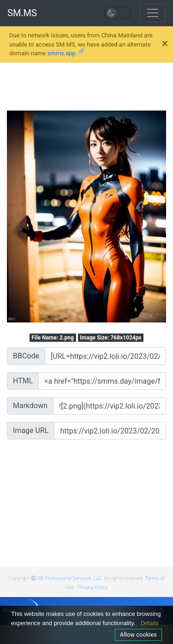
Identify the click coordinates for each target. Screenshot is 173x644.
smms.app (62, 53)
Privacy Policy (92, 588)
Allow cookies (138, 635)
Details (150, 623)
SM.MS (22, 13)
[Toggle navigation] (153, 13)
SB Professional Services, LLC (70, 578)
